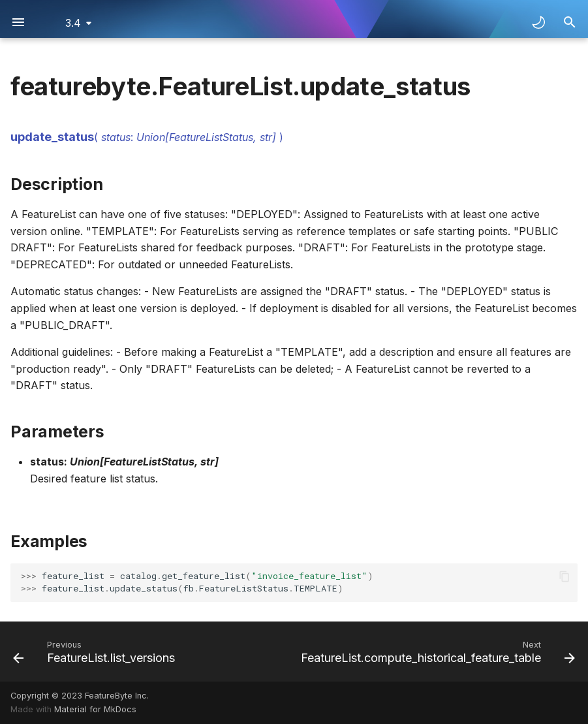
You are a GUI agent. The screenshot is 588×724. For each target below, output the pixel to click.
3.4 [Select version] (73, 23)
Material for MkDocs (95, 709)
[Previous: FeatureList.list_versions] (96, 652)
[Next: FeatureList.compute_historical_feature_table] (436, 652)
